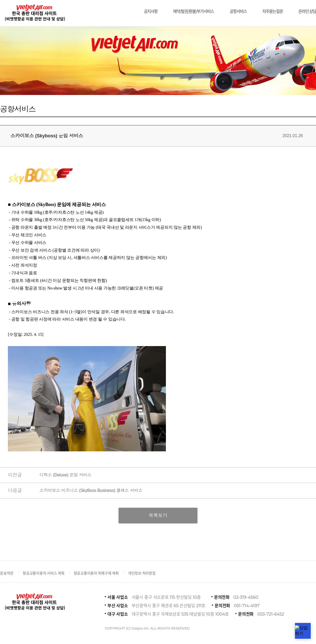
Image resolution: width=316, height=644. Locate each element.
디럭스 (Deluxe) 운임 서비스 (65, 475)
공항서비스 (238, 9)
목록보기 (158, 516)
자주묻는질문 (273, 9)
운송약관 (7, 573)
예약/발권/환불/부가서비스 (193, 9)
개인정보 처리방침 (142, 573)
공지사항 (151, 9)
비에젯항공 (34, 13)
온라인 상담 (307, 9)
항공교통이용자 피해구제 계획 (96, 573)
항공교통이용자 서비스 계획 (44, 573)
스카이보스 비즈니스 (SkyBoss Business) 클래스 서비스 (91, 490)
